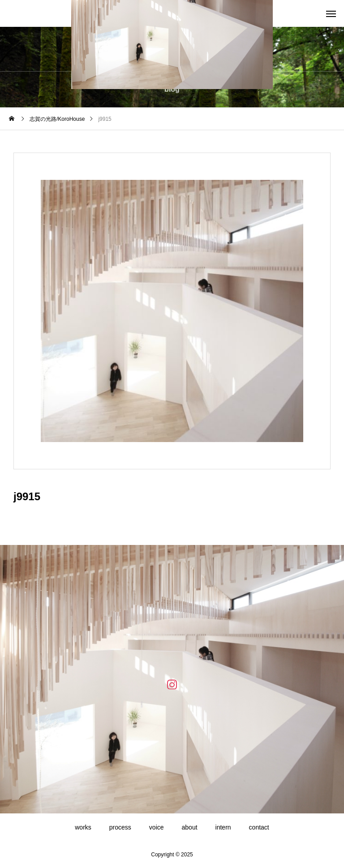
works (83, 827)
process (120, 827)
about (190, 827)
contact (259, 827)
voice (157, 827)
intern (223, 827)
